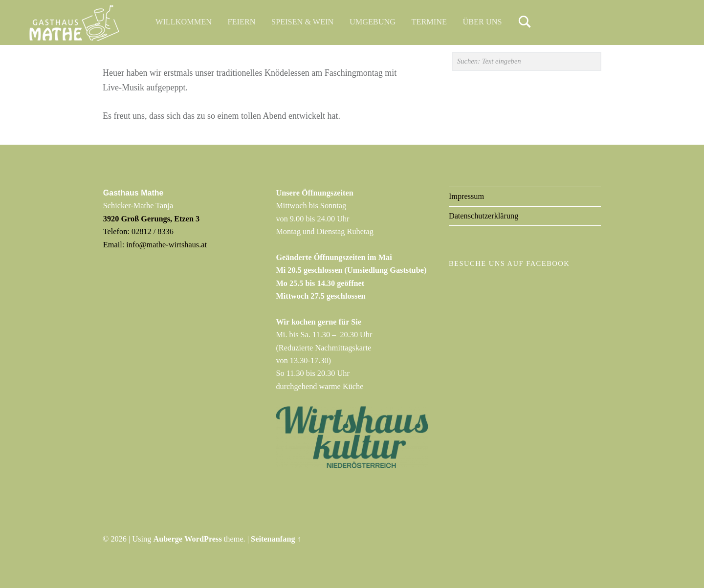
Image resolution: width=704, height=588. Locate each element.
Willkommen (184, 22)
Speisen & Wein (302, 22)
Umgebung (373, 22)
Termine (429, 22)
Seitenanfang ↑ (276, 539)
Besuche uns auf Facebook (509, 263)
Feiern (242, 22)
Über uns (483, 22)
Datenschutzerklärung (484, 216)
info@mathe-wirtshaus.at (166, 245)
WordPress (203, 539)
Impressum (466, 196)
